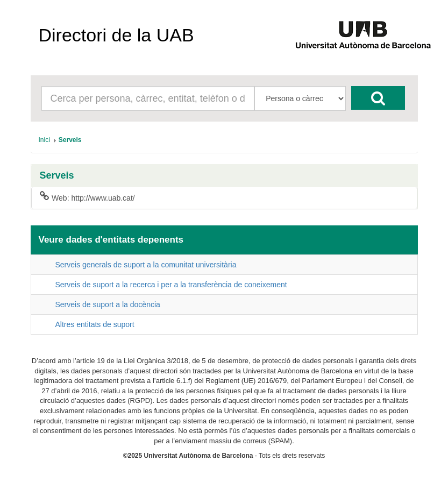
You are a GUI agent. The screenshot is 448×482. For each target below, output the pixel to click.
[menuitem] (44, 140)
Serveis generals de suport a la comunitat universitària (146, 265)
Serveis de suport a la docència (108, 304)
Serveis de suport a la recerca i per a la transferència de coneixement (171, 285)
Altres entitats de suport (95, 324)
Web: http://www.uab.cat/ (87, 197)
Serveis (57, 176)
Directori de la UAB (116, 35)
